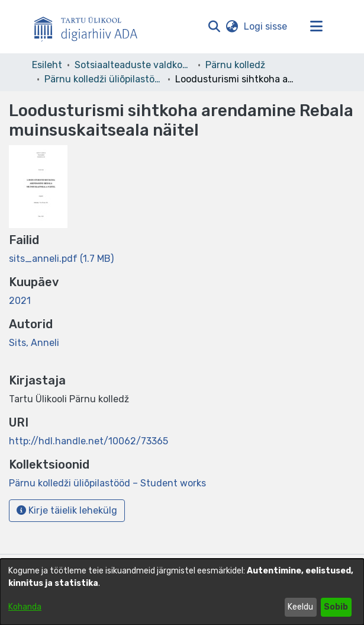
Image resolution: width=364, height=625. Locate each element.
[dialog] (182, 592)
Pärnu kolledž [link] (235, 65)
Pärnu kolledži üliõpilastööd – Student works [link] (104, 79)
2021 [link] (20, 301)
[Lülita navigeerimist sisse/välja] (317, 27)
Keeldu (300, 607)
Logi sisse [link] (266, 26)
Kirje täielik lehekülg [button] (67, 510)
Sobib (336, 607)
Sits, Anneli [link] (34, 343)
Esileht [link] (47, 65)
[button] (215, 27)
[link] (61, 259)
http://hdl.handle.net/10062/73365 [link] (88, 441)
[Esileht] (91, 27)
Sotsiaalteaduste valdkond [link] (134, 65)
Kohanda (25, 607)
